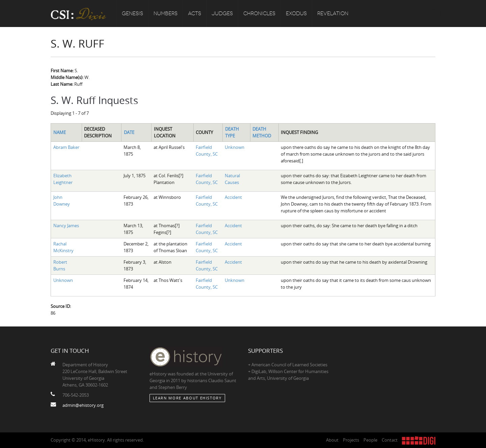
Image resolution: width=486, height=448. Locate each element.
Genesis (132, 14)
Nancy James (66, 226)
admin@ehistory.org (83, 405)
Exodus (296, 14)
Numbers (166, 14)
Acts (195, 14)
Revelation (333, 14)
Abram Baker (66, 147)
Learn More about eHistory (187, 398)
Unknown (235, 147)
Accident (233, 197)
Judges (222, 14)
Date (129, 132)
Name (60, 132)
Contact (390, 440)
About (332, 440)
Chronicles (259, 14)
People (370, 440)
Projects (351, 440)
